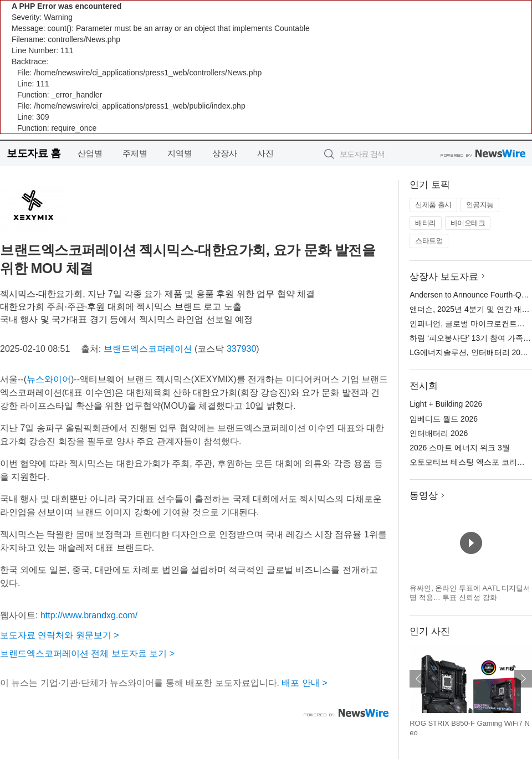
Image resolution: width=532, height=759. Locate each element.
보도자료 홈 (34, 153)
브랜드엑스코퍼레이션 (148, 349)
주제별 (135, 153)
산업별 (90, 153)
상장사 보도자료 (444, 277)
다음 (523, 679)
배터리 (426, 223)
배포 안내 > (304, 683)
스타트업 (429, 241)
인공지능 (480, 205)
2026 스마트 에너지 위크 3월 (460, 448)
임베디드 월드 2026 (444, 419)
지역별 (180, 153)
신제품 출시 (433, 205)
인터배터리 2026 (439, 433)
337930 (241, 349)
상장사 (225, 153)
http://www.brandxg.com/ (89, 615)
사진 (265, 153)
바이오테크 (468, 223)
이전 (418, 679)
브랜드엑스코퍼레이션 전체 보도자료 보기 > (87, 653)
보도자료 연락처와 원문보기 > (60, 635)
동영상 (424, 496)
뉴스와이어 (49, 379)
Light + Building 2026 (446, 404)
